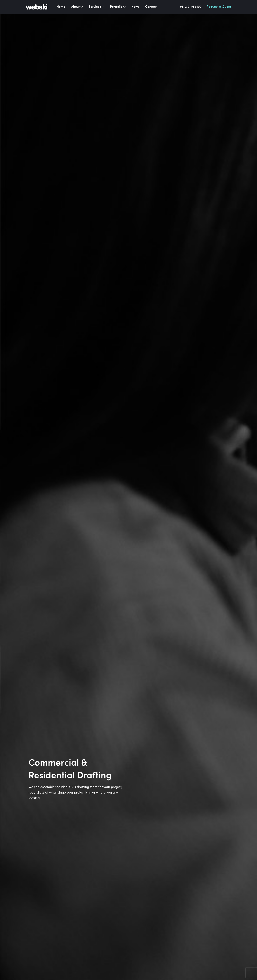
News (135, 7)
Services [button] (96, 7)
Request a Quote (219, 7)
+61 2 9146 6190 (191, 7)
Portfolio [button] (118, 7)
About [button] (77, 7)
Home (61, 7)
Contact (151, 7)
